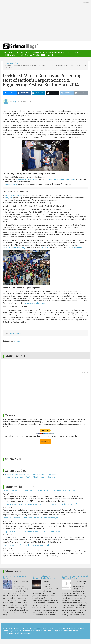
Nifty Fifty (9, 198)
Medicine (7, 55)
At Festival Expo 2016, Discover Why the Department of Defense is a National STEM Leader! (40, 504)
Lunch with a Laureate (14, 195)
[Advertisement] (45, 21)
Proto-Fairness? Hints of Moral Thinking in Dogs (75, 577)
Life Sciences (9, 52)
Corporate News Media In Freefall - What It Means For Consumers (31, 475)
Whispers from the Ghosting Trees (15, 577)
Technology (34, 55)
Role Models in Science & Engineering (61, 179)
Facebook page (11, 184)
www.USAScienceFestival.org (14, 247)
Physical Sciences (23, 52)
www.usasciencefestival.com (27, 179)
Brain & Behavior (20, 55)
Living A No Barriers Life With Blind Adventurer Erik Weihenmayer (30, 518)
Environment (39, 52)
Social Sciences (53, 52)
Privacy (40, 628)
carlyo (15, 101)
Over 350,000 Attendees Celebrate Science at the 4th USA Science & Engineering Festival (39, 491)
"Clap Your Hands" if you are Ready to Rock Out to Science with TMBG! (32, 532)
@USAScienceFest (76, 247)
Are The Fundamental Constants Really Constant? (44, 577)
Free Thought (48, 55)
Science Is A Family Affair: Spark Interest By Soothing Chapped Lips (31, 545)
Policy (75, 52)
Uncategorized (16, 333)
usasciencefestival (12, 63)
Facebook (45, 247)
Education (66, 52)
